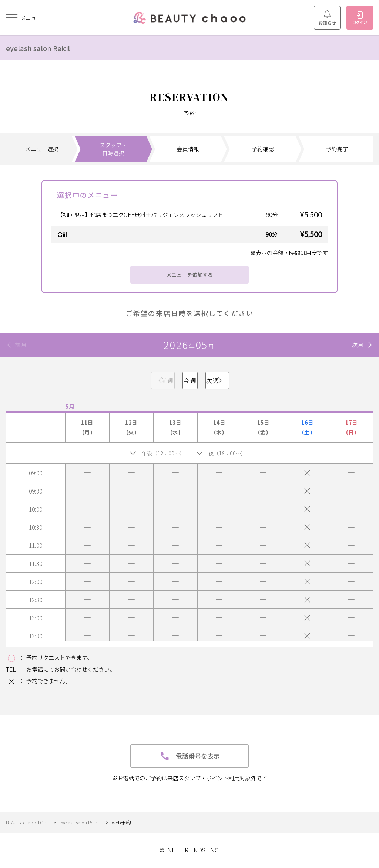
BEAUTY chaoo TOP (28, 822)
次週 (253, 381)
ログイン (360, 18)
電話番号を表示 (190, 756)
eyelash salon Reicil (45, 47)
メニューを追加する (190, 274)
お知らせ (327, 18)
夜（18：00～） (232, 453)
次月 (358, 345)
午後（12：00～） (162, 453)
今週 (189, 381)
